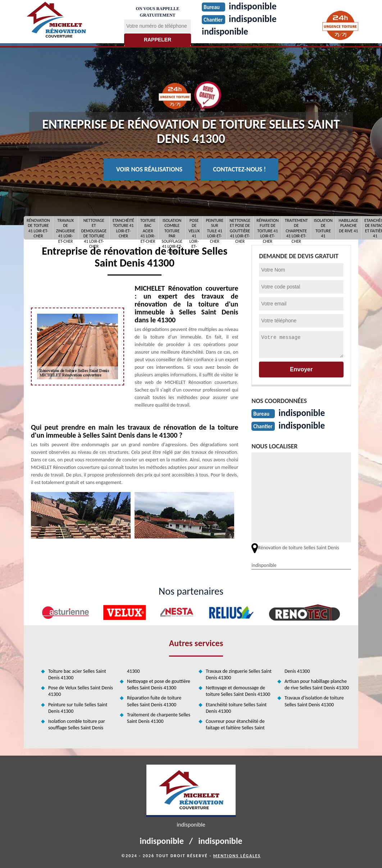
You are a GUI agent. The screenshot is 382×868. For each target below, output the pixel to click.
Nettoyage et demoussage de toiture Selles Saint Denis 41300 (238, 691)
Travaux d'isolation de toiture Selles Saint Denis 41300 (314, 701)
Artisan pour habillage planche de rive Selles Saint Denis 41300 (317, 684)
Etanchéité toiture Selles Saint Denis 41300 (236, 708)
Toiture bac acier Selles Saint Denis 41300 (77, 674)
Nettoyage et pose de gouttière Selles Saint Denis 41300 (159, 684)
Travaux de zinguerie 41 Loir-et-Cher (66, 228)
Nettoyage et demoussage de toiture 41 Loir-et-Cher (94, 228)
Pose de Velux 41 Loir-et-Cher (194, 228)
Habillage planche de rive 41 (349, 226)
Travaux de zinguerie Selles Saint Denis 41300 (239, 674)
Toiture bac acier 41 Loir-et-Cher (148, 228)
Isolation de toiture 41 (323, 228)
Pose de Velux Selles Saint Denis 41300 (81, 691)
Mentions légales (237, 856)
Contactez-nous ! (239, 169)
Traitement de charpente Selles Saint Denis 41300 (159, 718)
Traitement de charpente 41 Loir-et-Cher (296, 228)
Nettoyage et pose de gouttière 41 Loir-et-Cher (240, 228)
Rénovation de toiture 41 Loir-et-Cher (38, 228)
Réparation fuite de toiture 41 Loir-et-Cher (268, 228)
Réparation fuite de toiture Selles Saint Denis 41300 (154, 701)
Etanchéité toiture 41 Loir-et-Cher (123, 228)
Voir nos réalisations (149, 169)
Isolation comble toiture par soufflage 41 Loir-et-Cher (172, 228)
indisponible (226, 31)
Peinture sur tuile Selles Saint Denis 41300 (78, 708)
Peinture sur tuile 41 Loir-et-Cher (215, 228)
